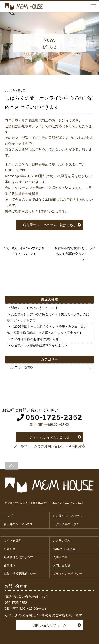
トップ (8, 516)
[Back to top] (12, 466)
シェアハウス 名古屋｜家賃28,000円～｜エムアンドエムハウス (42, 503)
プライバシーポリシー (67, 574)
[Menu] (93, 6)
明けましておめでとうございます (34, 308)
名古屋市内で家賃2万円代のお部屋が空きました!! (71, 254)
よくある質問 (13, 541)
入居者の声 (60, 557)
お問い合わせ (62, 565)
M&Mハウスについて (66, 549)
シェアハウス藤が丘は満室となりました (39, 346)
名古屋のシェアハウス (67, 516)
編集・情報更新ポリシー (20, 574)
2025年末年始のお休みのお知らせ (35, 339)
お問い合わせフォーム (50, 625)
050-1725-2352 (54, 417)
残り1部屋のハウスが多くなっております (28, 251)
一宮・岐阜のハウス (66, 524)
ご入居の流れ (62, 541)
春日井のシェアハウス (18, 524)
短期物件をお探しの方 (18, 557)
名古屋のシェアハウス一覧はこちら (50, 225)
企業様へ (10, 565)
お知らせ (10, 549)
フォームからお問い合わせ (50, 437)
